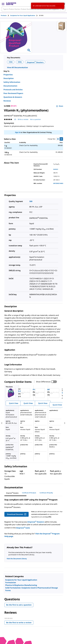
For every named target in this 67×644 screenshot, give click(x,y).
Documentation (10, 86)
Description (9, 78)
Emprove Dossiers (35, 62)
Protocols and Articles (13, 90)
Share (60, 106)
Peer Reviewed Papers (13, 93)
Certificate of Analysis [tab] (29, 493)
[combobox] (33, 9)
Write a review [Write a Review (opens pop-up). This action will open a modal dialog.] (23, 119)
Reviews (7, 101)
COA (11, 62)
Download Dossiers (17, 514)
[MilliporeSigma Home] (11, 4)
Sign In (18, 132)
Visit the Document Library (17, 559)
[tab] (6, 15)
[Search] (63, 9)
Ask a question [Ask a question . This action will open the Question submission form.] (35, 119)
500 (31, 201)
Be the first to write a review (20, 623)
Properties (8, 75)
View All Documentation (17, 67)
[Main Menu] (3, 4)
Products (4, 15)
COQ (20, 62)
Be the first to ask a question (19, 605)
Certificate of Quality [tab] (46, 493)
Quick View (14, 403)
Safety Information (12, 82)
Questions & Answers (13, 97)
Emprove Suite (23, 528)
